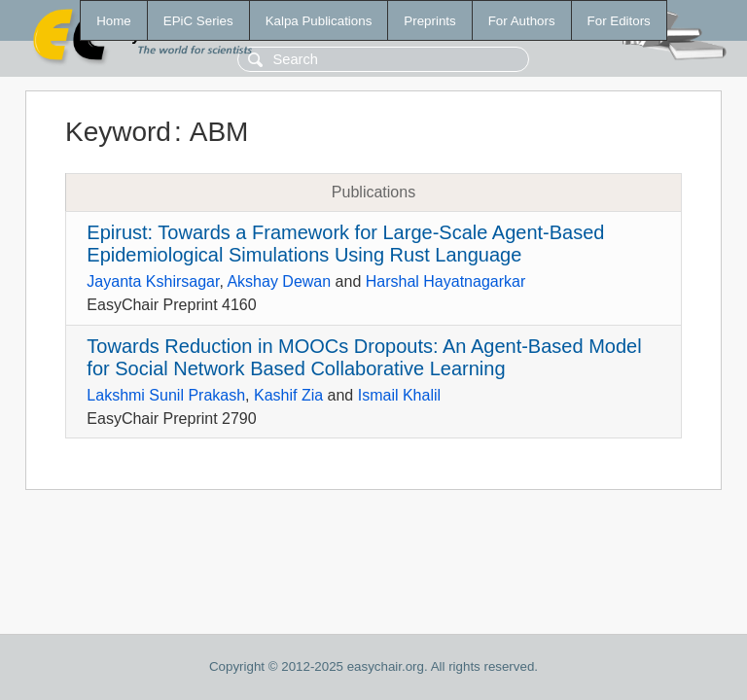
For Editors (619, 21)
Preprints (429, 21)
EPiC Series (198, 21)
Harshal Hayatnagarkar (446, 281)
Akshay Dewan (279, 281)
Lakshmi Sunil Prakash (166, 395)
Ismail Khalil (399, 395)
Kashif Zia (288, 395)
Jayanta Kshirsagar (153, 281)
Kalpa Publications (319, 21)
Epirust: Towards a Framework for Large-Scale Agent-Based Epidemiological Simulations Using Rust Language (345, 244)
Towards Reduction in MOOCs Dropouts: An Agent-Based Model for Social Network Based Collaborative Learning (364, 357)
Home (114, 21)
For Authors (522, 21)
